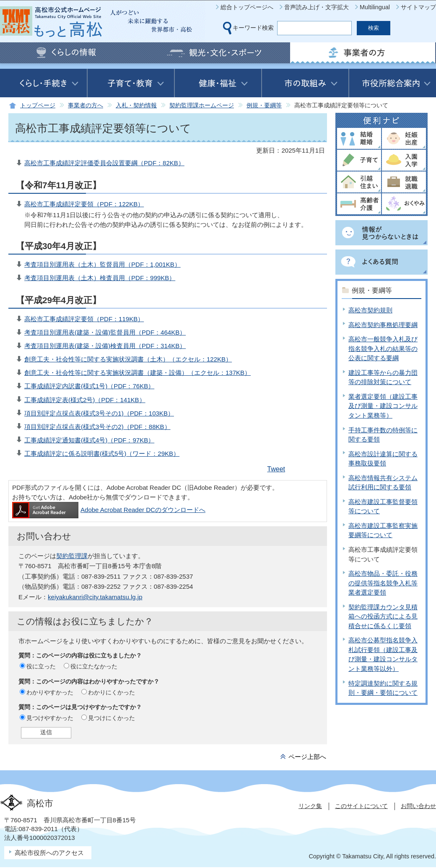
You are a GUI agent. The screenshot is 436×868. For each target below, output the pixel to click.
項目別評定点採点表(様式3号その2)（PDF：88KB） (97, 427)
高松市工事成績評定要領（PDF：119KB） (84, 319)
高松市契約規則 (370, 310)
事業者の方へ (86, 105)
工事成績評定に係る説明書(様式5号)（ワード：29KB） (102, 453)
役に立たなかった (94, 666)
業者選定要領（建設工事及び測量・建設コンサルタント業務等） (383, 406)
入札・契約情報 (136, 105)
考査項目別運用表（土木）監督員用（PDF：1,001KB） (103, 264)
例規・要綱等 (264, 105)
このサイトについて (361, 806)
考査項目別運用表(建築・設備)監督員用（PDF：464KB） (105, 332)
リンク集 (310, 806)
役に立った (41, 666)
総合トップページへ (247, 7)
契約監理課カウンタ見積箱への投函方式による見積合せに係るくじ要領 (383, 616)
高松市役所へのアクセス (49, 853)
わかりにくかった (112, 692)
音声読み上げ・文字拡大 (317, 7)
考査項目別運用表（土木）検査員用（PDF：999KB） (100, 278)
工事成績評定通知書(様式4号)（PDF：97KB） (89, 440)
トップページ (38, 105)
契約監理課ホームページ (202, 105)
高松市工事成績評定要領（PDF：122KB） (84, 204)
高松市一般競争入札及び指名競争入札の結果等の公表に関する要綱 (383, 348)
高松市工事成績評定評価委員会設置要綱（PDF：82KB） (104, 163)
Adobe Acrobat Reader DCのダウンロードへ (109, 510)
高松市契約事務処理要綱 (383, 325)
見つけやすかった (50, 718)
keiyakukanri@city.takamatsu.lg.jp (95, 597)
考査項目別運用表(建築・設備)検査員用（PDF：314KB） (105, 346)
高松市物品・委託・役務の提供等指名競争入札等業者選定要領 (383, 583)
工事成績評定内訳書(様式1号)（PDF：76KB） (89, 386)
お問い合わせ (418, 806)
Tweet (276, 469)
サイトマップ (418, 7)
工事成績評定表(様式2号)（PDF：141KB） (85, 400)
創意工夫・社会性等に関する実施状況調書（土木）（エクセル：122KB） (128, 359)
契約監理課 (72, 556)
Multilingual (375, 7)
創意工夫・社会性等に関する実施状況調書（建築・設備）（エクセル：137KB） (138, 373)
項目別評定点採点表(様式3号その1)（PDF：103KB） (99, 413)
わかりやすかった (50, 692)
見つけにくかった (112, 718)
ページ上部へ (307, 757)
